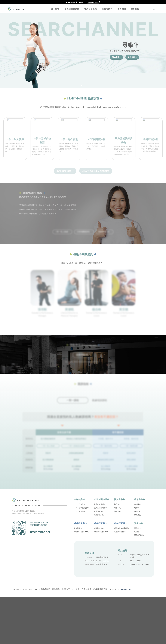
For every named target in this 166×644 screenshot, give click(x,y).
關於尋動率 (108, 9)
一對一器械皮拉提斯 (81, 508)
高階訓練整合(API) (121, 532)
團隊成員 (117, 508)
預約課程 (137, 504)
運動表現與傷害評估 (121, 528)
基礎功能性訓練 (100, 504)
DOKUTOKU (126, 589)
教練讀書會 (78, 528)
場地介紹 (117, 511)
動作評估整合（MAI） (102, 532)
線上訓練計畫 (99, 515)
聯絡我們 (123, 9)
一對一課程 (55, 9)
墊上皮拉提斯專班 (101, 508)
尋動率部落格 (139, 535)
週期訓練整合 (99, 528)
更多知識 (136, 9)
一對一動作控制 (80, 511)
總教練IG (138, 532)
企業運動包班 (99, 511)
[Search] (154, 9)
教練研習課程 (91, 9)
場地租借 (137, 508)
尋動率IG (138, 528)
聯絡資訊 (137, 515)
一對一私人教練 (80, 504)
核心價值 (117, 504)
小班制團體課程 (73, 9)
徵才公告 (137, 511)
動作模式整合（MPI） (82, 532)
